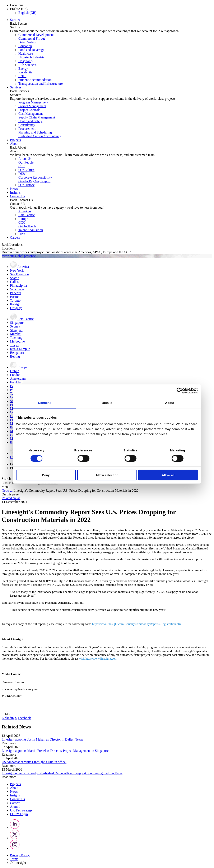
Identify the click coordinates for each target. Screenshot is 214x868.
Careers (15, 237)
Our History (26, 185)
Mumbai (16, 334)
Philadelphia (18, 285)
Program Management (33, 102)
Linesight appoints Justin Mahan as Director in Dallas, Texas (42, 739)
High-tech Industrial (32, 57)
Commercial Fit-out (32, 38)
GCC (22, 222)
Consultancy (27, 125)
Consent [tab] (44, 403)
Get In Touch (27, 226)
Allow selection (107, 475)
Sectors (15, 20)
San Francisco (19, 274)
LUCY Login (19, 814)
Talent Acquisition (31, 230)
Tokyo (14, 345)
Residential (26, 72)
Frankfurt (16, 382)
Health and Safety (30, 121)
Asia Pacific (27, 215)
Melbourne (17, 341)
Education (25, 46)
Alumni (15, 807)
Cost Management (31, 114)
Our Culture (26, 170)
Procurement (27, 129)
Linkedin (8, 718)
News (14, 189)
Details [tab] (107, 403)
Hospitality (26, 61)
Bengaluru (17, 353)
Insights (15, 192)
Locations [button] (17, 5)
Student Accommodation (35, 80)
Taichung (16, 338)
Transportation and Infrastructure (41, 84)
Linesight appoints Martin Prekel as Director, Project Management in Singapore (55, 751)
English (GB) (27, 13)
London (15, 375)
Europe (23, 219)
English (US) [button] (19, 9)
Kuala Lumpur (20, 349)
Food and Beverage (31, 50)
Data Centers (27, 42)
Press (22, 234)
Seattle (15, 278)
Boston (15, 297)
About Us (25, 159)
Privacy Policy (20, 855)
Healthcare (26, 54)
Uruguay (16, 308)
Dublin (15, 371)
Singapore (17, 323)
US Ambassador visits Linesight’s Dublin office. (34, 762)
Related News (11, 498)
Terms (14, 859)
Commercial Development (36, 35)
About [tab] (170, 403)
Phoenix (15, 293)
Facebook (24, 718)
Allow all (168, 475)
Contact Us (18, 196)
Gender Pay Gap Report (34, 181)
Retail (22, 76)
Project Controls (29, 110)
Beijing (15, 356)
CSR (22, 166)
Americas (25, 211)
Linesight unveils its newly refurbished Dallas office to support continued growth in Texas (62, 773)
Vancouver (17, 289)
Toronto (15, 300)
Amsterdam (18, 379)
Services (16, 87)
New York (17, 270)
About (14, 144)
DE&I (22, 174)
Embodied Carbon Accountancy (40, 136)
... (11, 491)
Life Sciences (27, 65)
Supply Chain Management (37, 117)
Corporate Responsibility (35, 177)
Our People (26, 162)
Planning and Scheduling (35, 132)
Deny (46, 475)
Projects (15, 140)
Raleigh (15, 304)
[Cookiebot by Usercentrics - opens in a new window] (180, 391)
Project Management (32, 106)
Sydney (15, 326)
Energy (23, 69)
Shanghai (16, 330)
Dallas (14, 282)
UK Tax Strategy (21, 810)
